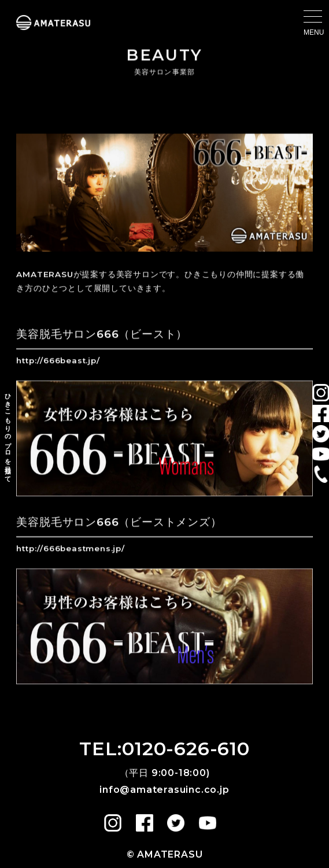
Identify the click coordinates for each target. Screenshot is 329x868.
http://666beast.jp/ (58, 361)
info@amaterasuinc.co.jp (164, 790)
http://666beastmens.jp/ (70, 549)
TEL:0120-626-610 (164, 749)
